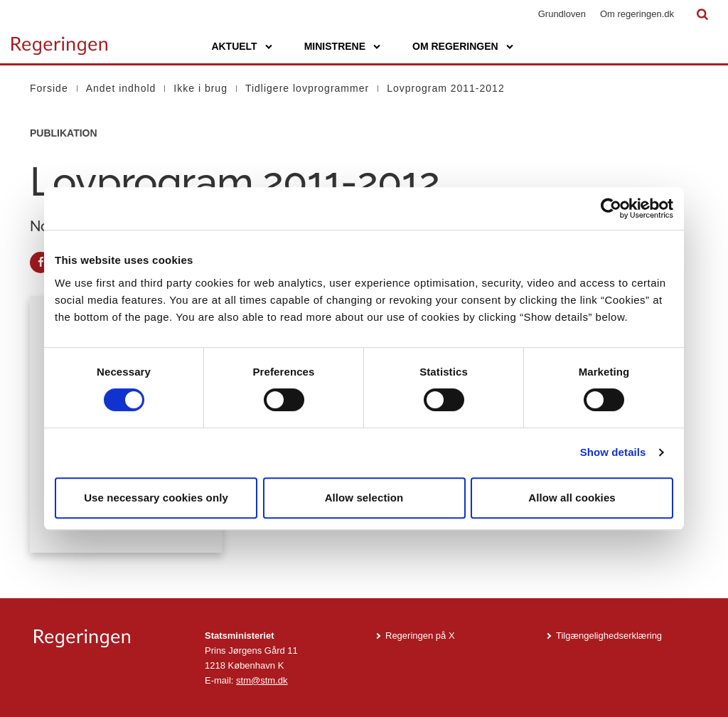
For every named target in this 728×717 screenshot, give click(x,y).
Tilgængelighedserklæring (609, 636)
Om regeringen (455, 46)
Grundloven (562, 14)
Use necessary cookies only (156, 498)
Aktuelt (234, 46)
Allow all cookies (572, 498)
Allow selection (364, 498)
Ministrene (335, 46)
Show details (613, 452)
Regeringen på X (420, 636)
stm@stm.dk (262, 680)
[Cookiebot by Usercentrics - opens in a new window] (611, 208)
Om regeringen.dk (637, 14)
